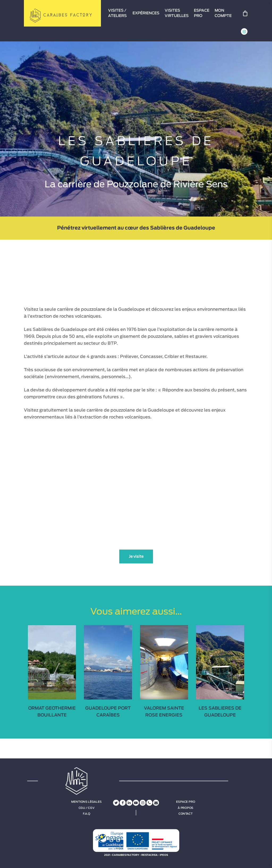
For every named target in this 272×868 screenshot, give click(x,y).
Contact (186, 814)
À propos (185, 808)
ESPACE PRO (202, 13)
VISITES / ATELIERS (117, 13)
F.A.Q (86, 814)
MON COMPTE (223, 13)
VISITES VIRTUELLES (177, 13)
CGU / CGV (87, 808)
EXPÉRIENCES (146, 13)
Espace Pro (186, 802)
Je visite (136, 556)
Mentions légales (86, 802)
